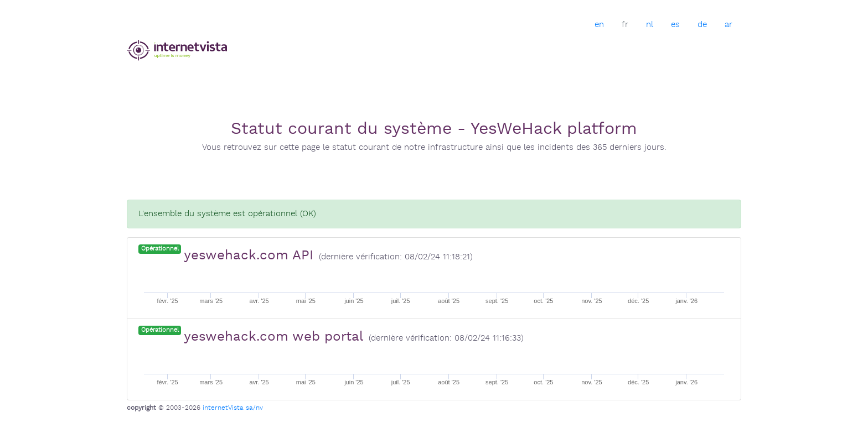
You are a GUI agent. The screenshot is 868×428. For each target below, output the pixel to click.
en (599, 25)
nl (650, 25)
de (702, 25)
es (675, 25)
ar (728, 25)
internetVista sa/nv (233, 408)
